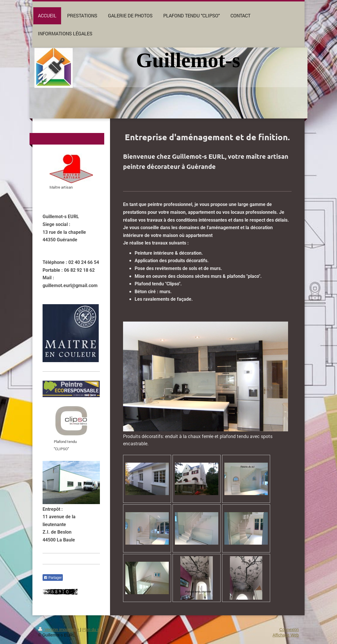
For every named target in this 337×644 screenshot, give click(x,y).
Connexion (289, 630)
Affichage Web (286, 635)
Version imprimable (59, 630)
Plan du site (93, 630)
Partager (53, 578)
